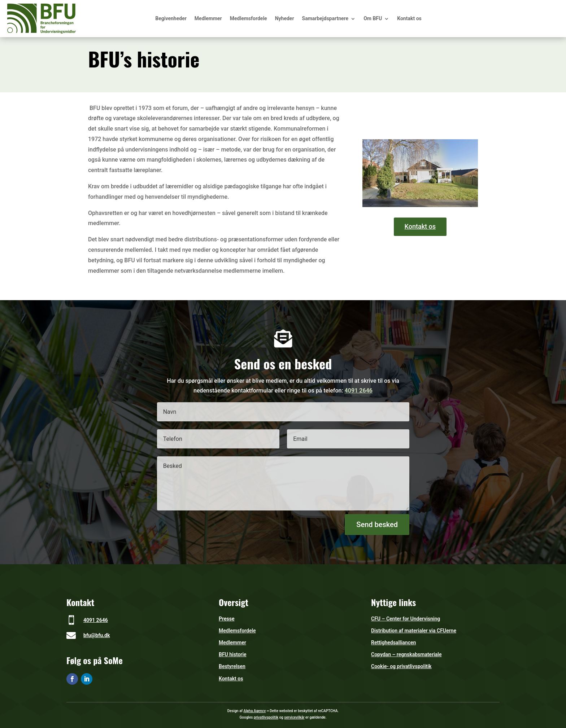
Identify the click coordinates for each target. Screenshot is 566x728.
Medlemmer (208, 18)
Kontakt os (409, 18)
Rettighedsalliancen (393, 643)
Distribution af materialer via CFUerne (414, 631)
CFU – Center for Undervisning (406, 619)
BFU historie (233, 654)
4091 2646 (359, 391)
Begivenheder (171, 18)
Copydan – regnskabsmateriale (406, 654)
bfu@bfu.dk (97, 635)
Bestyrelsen (232, 666)
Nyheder (285, 18)
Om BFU (373, 18)
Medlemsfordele (249, 18)
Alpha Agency (255, 711)
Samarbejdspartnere (325, 18)
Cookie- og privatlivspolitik (401, 666)
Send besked (377, 525)
